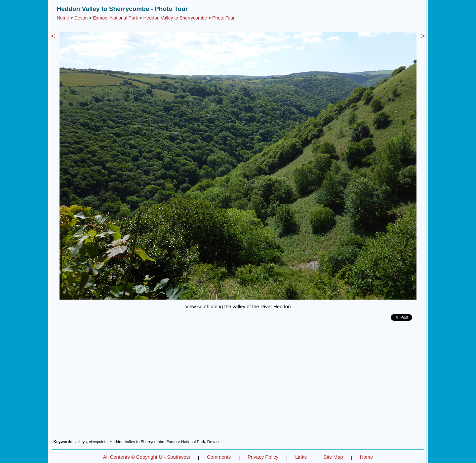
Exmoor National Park (115, 18)
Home (63, 18)
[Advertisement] (238, 383)
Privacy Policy (263, 457)
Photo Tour (223, 18)
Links (301, 457)
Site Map (333, 457)
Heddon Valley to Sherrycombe (175, 18)
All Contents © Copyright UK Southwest (147, 457)
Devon (81, 18)
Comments (219, 457)
